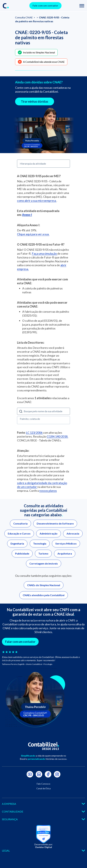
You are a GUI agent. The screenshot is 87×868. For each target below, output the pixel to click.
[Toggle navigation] (82, 6)
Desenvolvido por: (44, 846)
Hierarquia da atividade (33, 164)
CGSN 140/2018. (57, 436)
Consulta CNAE (24, 17)
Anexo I (27, 215)
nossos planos (48, 491)
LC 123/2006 (34, 433)
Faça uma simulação (45, 253)
